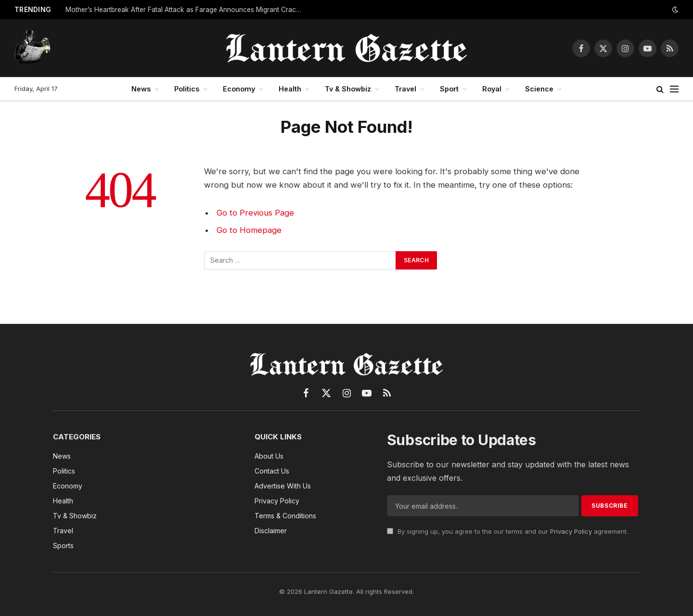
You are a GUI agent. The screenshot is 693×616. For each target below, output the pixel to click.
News (141, 89)
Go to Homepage (249, 230)
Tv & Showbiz (348, 89)
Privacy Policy (571, 531)
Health (290, 89)
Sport (449, 89)
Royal (492, 89)
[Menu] (674, 89)
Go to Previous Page (255, 213)
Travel (405, 89)
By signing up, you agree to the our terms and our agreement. (507, 531)
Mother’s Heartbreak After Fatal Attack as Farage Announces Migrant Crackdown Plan (186, 10)
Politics (187, 89)
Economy (239, 89)
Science (539, 89)
